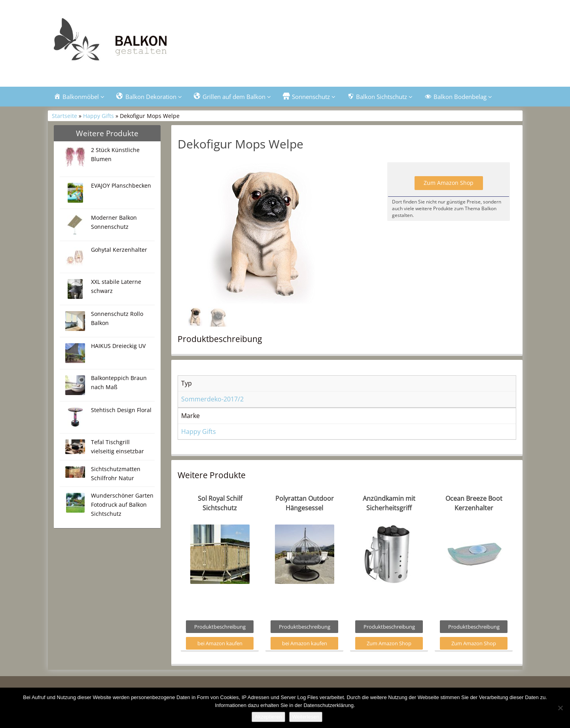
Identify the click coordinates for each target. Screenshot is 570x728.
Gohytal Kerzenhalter (119, 250)
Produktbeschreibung (220, 627)
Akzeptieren (268, 717)
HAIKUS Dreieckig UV (118, 346)
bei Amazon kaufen (220, 643)
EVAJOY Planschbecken (121, 185)
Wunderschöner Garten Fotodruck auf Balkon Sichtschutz (122, 505)
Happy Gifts (98, 116)
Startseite (64, 116)
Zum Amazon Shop (449, 183)
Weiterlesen (306, 717)
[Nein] (560, 708)
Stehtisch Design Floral (121, 410)
